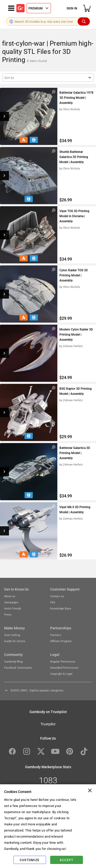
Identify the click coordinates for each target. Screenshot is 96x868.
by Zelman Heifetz (71, 346)
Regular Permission (63, 661)
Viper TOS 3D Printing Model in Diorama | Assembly (74, 216)
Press (8, 614)
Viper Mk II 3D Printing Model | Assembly (75, 509)
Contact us (57, 596)
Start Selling (12, 635)
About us (10, 596)
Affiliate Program (61, 641)
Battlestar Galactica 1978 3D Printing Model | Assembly (76, 97)
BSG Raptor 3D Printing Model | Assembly (76, 391)
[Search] (84, 21)
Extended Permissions (64, 668)
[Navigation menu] (11, 8)
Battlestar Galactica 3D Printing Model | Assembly (75, 453)
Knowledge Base (61, 608)
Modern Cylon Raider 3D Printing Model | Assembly (76, 334)
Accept (67, 860)
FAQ (53, 602)
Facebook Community (18, 668)
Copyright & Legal (61, 674)
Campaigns (11, 602)
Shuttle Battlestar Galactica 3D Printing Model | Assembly (74, 157)
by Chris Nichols (70, 109)
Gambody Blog (13, 661)
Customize (30, 860)
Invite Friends (13, 608)
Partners (56, 635)
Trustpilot (48, 724)
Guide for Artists (15, 641)
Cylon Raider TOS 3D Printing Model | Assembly (74, 275)
